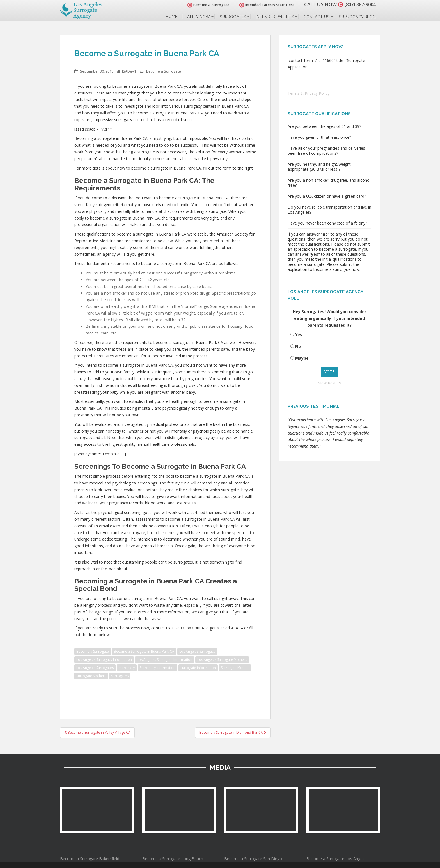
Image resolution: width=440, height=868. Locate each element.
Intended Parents (275, 17)
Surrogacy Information (158, 668)
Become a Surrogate (164, 71)
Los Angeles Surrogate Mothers (222, 660)
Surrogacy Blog (357, 17)
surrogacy (127, 668)
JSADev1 (129, 71)
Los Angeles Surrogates (95, 668)
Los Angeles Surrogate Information (165, 660)
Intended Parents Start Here (264, 5)
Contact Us (316, 17)
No (298, 346)
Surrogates (233, 17)
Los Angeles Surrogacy (197, 651)
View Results (330, 383)
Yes (299, 335)
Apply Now (199, 17)
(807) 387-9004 (359, 4)
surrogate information (198, 668)
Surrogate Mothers (91, 676)
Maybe (302, 358)
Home (171, 17)
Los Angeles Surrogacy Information (104, 660)
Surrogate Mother (235, 668)
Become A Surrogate (206, 5)
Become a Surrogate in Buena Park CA (144, 651)
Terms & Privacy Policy (309, 93)
